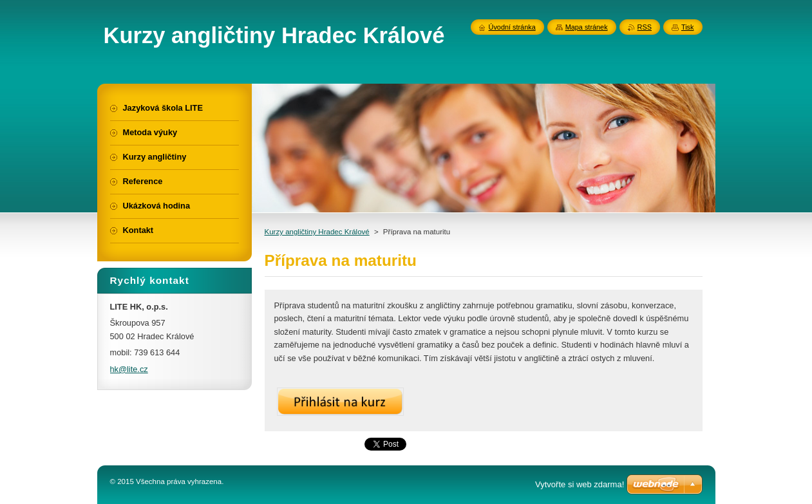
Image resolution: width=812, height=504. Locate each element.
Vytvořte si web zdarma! (580, 484)
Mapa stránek (587, 27)
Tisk (688, 27)
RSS (645, 27)
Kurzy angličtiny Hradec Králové (317, 232)
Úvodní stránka (512, 27)
